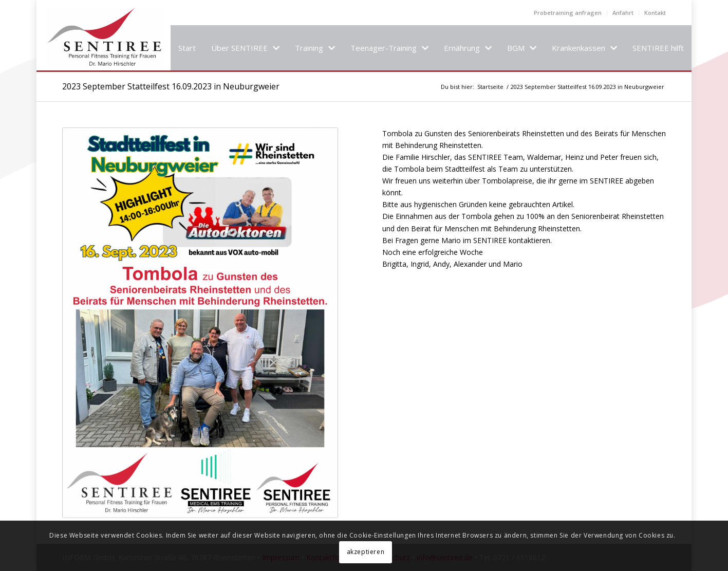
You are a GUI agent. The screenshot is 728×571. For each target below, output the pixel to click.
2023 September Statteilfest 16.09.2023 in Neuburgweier (171, 86)
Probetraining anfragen (568, 13)
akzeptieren (366, 552)
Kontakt (655, 13)
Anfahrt (623, 13)
